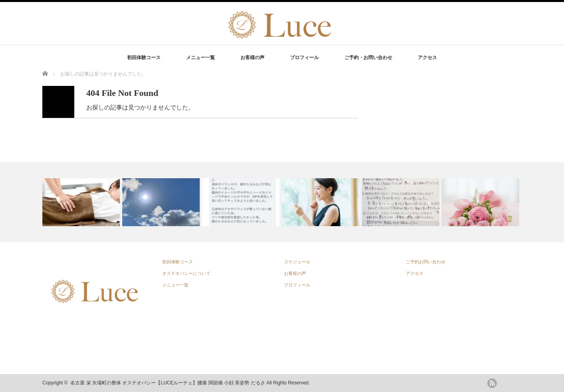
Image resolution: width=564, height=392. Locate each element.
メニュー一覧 (201, 58)
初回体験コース (144, 58)
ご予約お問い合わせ (426, 262)
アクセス (427, 58)
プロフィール (304, 58)
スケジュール (297, 262)
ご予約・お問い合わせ (368, 58)
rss (492, 383)
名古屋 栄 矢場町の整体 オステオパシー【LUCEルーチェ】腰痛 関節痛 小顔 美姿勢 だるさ (168, 383)
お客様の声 (252, 58)
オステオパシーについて (186, 273)
